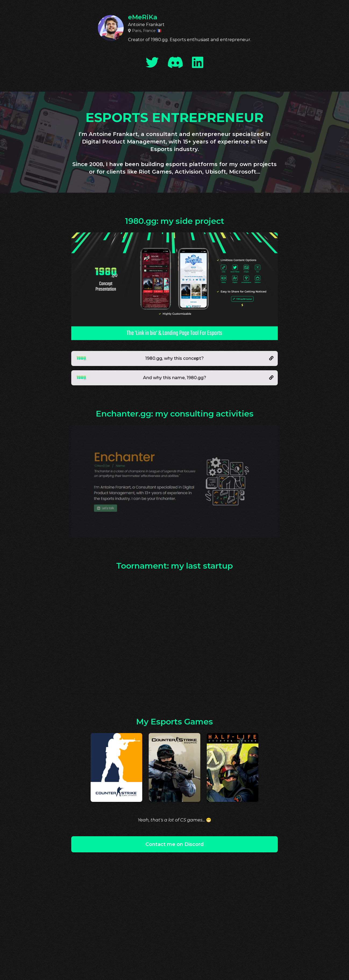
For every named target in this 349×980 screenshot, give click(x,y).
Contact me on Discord (175, 844)
